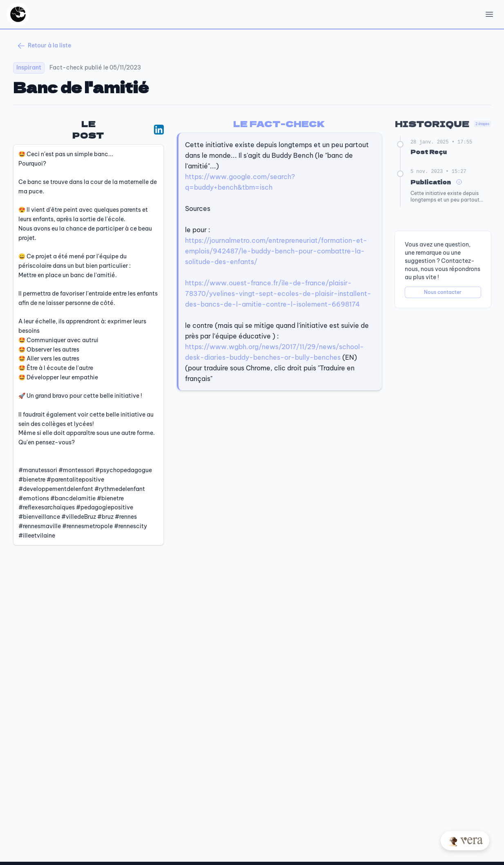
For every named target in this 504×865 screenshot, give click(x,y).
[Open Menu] (489, 14)
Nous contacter (443, 292)
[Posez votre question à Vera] (465, 841)
